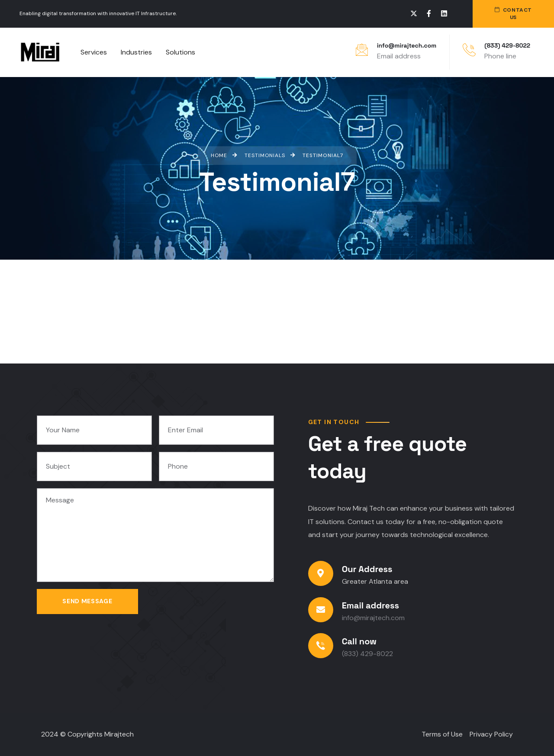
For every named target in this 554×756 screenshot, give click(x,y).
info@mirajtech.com (407, 45)
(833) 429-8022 (507, 45)
